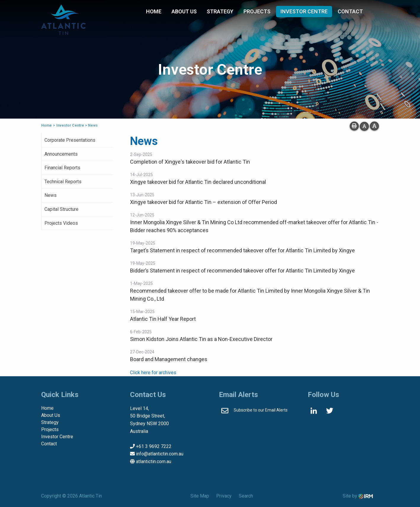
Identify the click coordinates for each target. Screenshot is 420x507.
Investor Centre (304, 11)
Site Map (200, 496)
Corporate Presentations (70, 140)
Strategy (220, 11)
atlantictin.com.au (154, 461)
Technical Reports (63, 182)
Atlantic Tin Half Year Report (163, 319)
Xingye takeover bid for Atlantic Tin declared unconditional (198, 182)
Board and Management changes (169, 359)
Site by (358, 496)
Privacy (224, 496)
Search (246, 496)
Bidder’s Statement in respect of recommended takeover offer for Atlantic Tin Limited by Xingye (242, 271)
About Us (184, 11)
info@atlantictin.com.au (160, 454)
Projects (257, 11)
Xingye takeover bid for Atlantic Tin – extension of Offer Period (203, 202)
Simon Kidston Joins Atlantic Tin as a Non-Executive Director (201, 339)
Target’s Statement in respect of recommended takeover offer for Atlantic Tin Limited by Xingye (242, 250)
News (51, 195)
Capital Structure (61, 209)
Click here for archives (153, 373)
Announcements (61, 154)
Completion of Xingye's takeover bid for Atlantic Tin (190, 162)
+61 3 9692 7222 (154, 446)
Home (154, 11)
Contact (350, 11)
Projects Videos (61, 223)
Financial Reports (62, 168)
